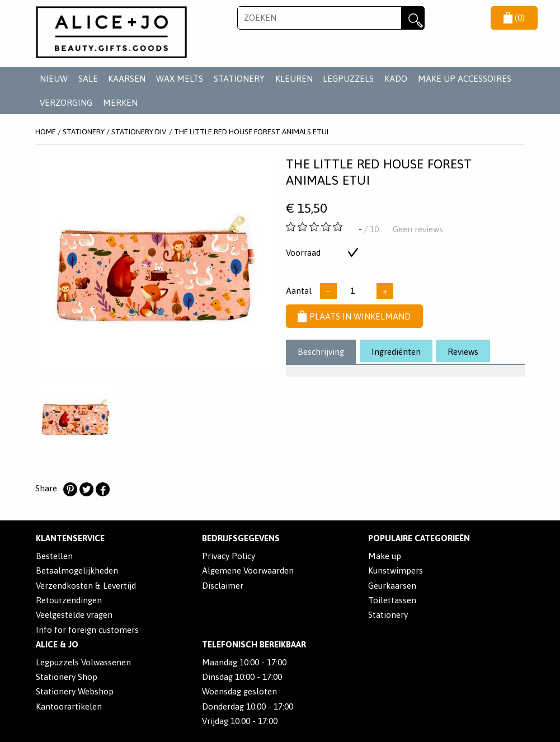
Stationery (388, 615)
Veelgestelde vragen (74, 615)
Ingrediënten (396, 352)
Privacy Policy (229, 556)
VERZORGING (66, 103)
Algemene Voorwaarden (248, 570)
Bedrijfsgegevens (241, 538)
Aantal (299, 291)
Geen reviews (418, 229)
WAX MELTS (180, 79)
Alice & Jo (57, 644)
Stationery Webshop (75, 691)
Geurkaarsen (392, 586)
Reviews (463, 352)
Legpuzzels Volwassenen (83, 662)
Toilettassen (392, 600)
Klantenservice (70, 538)
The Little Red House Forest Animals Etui (251, 132)
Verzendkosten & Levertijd (86, 586)
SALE (88, 79)
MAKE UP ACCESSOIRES (465, 79)
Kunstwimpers (396, 570)
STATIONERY (239, 79)
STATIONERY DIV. (139, 132)
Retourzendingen (69, 600)
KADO (396, 79)
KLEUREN (294, 79)
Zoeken (413, 18)
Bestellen (54, 556)
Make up (385, 556)
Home (46, 132)
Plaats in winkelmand (354, 316)
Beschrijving (321, 352)
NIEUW (54, 79)
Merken (120, 103)
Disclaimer (223, 586)
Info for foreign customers (87, 630)
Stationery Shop (67, 677)
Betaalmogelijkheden (77, 570)
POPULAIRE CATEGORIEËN (419, 538)
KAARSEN (127, 79)
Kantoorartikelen (69, 706)
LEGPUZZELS (348, 79)
